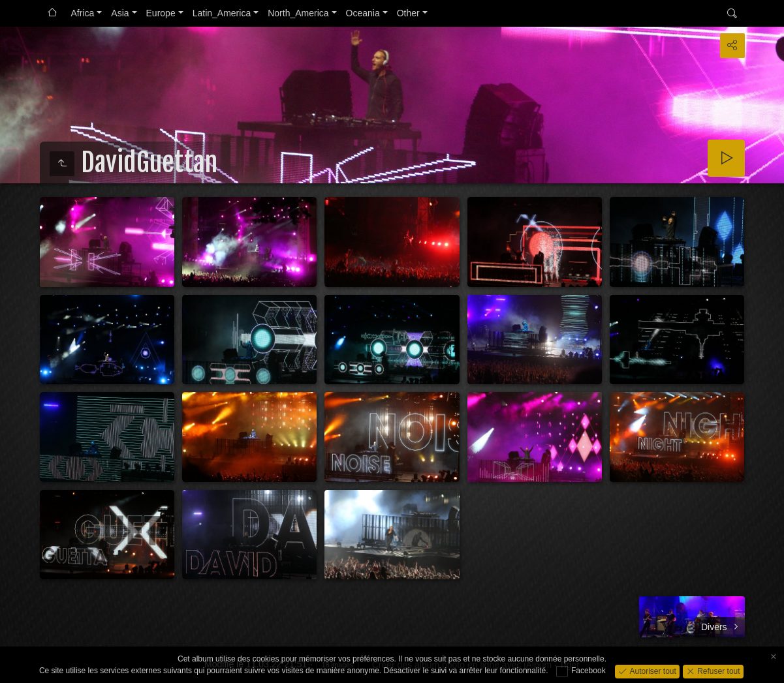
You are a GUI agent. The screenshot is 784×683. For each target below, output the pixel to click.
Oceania (363, 13)
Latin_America (222, 13)
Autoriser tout (652, 671)
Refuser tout (718, 671)
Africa (83, 13)
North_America (298, 13)
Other (408, 13)
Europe (161, 13)
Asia (120, 13)
